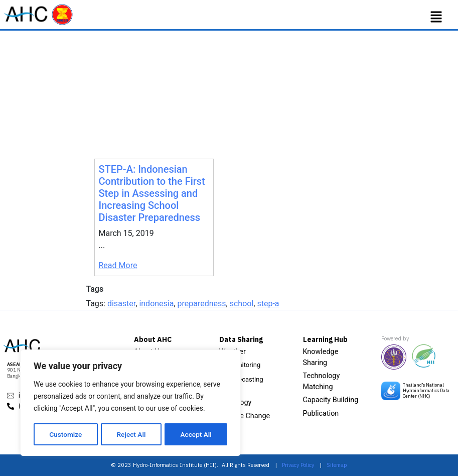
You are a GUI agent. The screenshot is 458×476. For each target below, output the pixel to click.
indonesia (156, 304)
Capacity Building (331, 400)
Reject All (131, 434)
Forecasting (246, 379)
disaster (121, 304)
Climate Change (245, 416)
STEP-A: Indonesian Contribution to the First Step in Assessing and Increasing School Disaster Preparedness (152, 193)
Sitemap (337, 465)
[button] (436, 17)
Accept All (196, 434)
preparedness (202, 304)
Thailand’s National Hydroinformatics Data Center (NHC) (426, 390)
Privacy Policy (298, 465)
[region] (130, 403)
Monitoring (245, 365)
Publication (321, 413)
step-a (268, 304)
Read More (118, 265)
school (242, 304)
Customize (65, 434)
